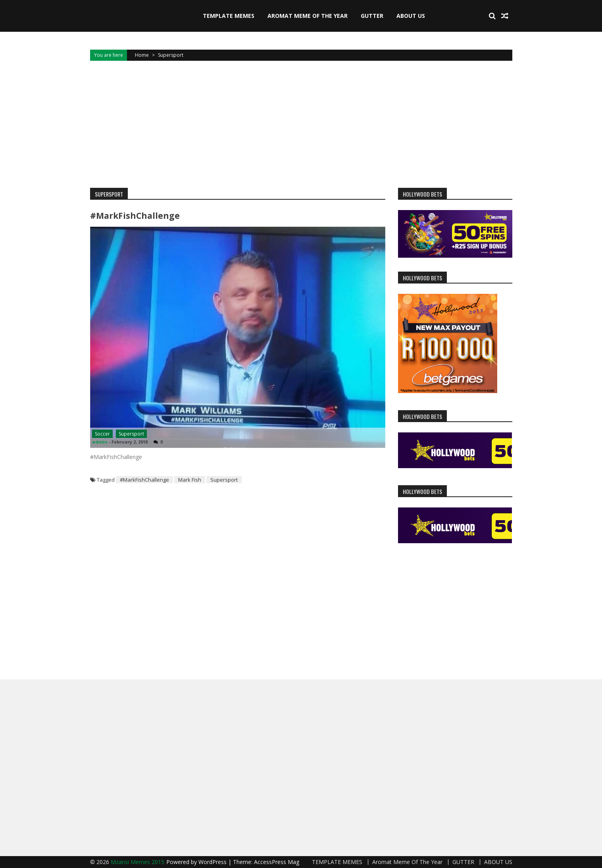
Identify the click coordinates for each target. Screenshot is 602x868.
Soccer (102, 434)
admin (100, 442)
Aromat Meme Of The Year (308, 16)
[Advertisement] (301, 124)
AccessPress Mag (277, 862)
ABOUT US (411, 16)
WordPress (213, 862)
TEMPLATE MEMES (229, 16)
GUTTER (372, 16)
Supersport (131, 434)
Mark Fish (190, 480)
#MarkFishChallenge (135, 216)
